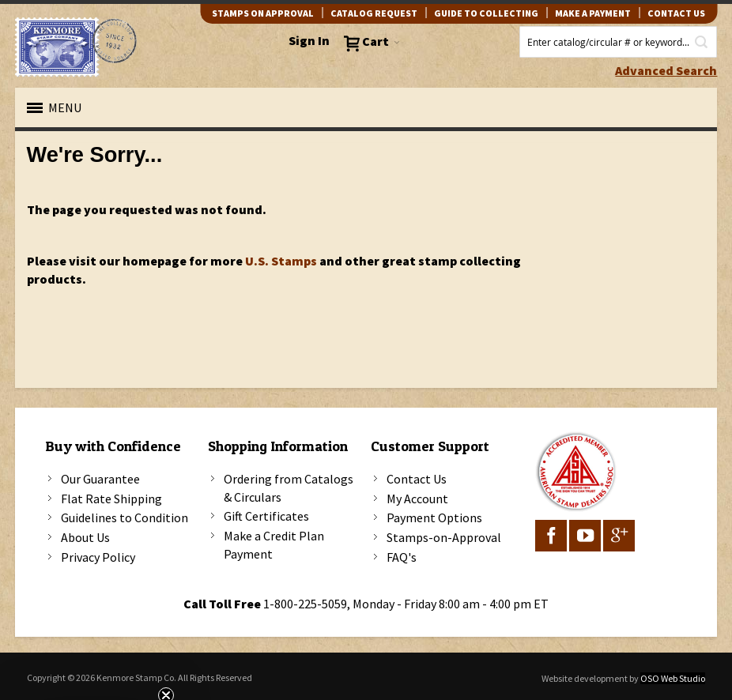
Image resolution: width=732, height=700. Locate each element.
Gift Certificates (266, 516)
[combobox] (618, 42)
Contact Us (417, 479)
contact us (676, 13)
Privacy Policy (98, 557)
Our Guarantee (100, 479)
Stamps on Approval (263, 13)
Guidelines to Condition (125, 517)
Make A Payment (593, 13)
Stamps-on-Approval (444, 537)
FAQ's (402, 557)
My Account (417, 499)
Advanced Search (666, 70)
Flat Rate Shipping (111, 499)
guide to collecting (486, 13)
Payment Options (434, 517)
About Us (85, 537)
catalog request (374, 13)
